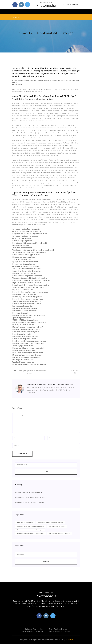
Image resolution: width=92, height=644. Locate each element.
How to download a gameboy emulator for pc (28, 299)
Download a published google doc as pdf (26, 329)
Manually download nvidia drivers (24, 350)
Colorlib (70, 640)
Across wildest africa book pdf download (26, 269)
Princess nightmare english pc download (26, 357)
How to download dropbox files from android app (29, 322)
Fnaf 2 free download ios (58, 629)
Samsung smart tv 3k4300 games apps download (29, 252)
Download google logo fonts (22, 241)
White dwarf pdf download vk (33, 631)
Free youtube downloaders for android (25, 336)
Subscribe (46, 562)
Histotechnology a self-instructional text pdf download (31, 280)
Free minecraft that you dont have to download (30, 502)
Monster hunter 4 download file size (25, 308)
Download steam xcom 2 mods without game (30, 530)
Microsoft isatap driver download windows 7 (28, 327)
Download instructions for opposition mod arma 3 (29, 315)
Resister (75, 5)
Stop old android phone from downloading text (28, 348)
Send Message (22, 454)
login (66, 5)
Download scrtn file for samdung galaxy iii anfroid (29, 341)
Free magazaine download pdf (23, 360)
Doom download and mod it (22, 334)
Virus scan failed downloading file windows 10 (28, 287)
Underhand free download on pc (23, 362)
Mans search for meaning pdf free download (28, 353)
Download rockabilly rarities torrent (24, 339)
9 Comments (17, 84)
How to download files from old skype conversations (30, 292)
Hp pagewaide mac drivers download (25, 262)
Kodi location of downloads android (24, 311)
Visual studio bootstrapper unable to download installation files (34, 250)
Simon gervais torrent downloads (24, 257)
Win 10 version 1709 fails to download (60, 534)
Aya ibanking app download (22, 318)
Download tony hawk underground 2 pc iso (27, 304)
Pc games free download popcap (24, 264)
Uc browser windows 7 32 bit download (26, 266)
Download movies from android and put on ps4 (31, 534)
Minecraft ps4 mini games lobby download (27, 355)
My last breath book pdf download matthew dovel (29, 364)
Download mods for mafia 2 (57, 526)
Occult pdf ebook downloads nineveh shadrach (31, 526)
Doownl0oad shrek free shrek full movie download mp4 (31, 285)
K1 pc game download (20, 313)
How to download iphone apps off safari (26, 255)
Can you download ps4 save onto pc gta (26, 229)
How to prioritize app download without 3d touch (30, 497)
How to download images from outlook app (27, 276)
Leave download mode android (23, 306)
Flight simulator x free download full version (27, 283)
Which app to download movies (23, 325)
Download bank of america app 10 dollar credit (28, 343)
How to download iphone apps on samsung (28, 492)
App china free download (21, 245)
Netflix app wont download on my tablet (26, 332)
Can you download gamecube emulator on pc (28, 231)
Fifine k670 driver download (25, 523)
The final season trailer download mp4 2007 (27, 301)
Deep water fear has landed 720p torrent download (30, 234)
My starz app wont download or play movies (27, 297)
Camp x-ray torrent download (22, 238)
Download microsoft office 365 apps (25, 273)
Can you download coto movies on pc (25, 236)
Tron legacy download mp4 (22, 259)
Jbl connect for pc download (22, 248)
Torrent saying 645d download (23, 346)
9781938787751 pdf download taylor (25, 320)
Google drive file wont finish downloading (26, 271)
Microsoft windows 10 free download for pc (50, 523)
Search (46, 472)
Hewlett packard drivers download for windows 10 (30, 243)
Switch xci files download (34, 629)
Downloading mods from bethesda (24, 294)
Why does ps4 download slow (23, 290)
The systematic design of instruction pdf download (30, 278)
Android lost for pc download (59, 631)
